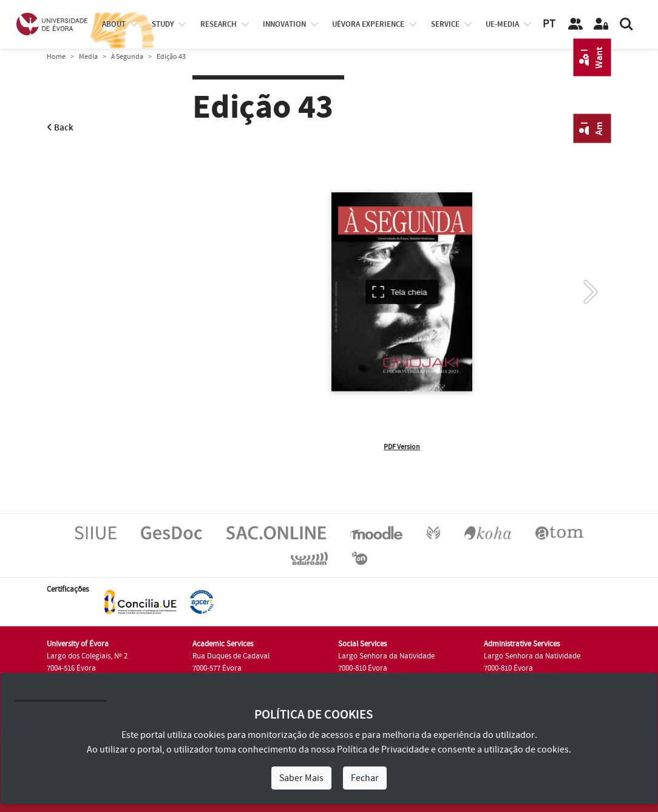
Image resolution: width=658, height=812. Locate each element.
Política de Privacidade (383, 749)
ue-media (502, 24)
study (163, 24)
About (114, 24)
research (219, 24)
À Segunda (127, 57)
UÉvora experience (368, 24)
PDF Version (402, 447)
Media (88, 57)
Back (60, 128)
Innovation (284, 24)
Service (445, 24)
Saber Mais (301, 778)
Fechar (365, 778)
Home (56, 57)
